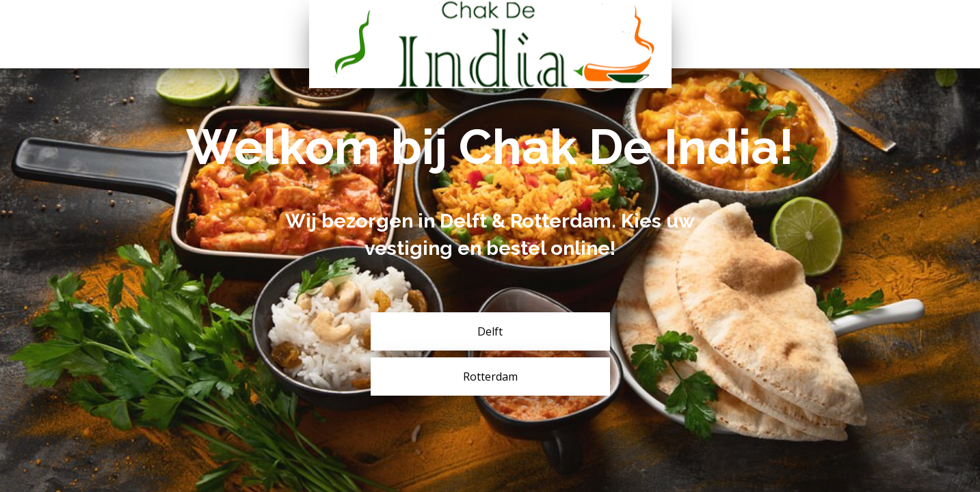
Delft (490, 331)
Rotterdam (490, 377)
